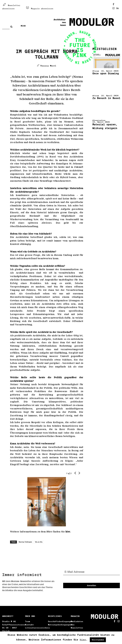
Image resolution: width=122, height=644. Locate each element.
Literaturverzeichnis (37, 629)
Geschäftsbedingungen (60, 622)
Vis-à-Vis (39, 542)
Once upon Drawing (103, 73)
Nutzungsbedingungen (60, 625)
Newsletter (77, 629)
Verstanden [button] (98, 640)
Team (28, 622)
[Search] (12, 27)
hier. (68, 532)
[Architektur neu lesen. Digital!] (91, 22)
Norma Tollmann (25, 542)
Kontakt (29, 625)
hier (83, 640)
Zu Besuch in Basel (104, 97)
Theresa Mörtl (48, 66)
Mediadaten (77, 622)
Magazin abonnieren (42, 9)
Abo (73, 625)
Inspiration (100, 119)
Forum (97, 71)
